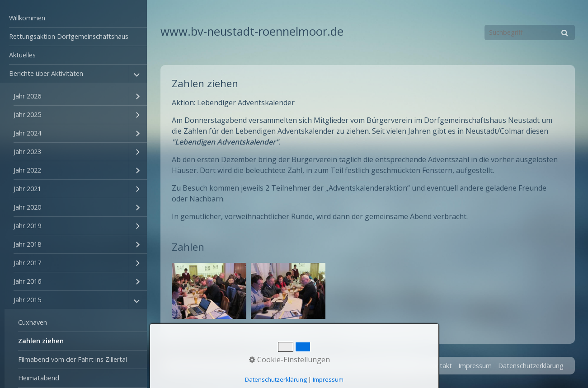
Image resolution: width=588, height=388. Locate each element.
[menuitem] (73, 18)
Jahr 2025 (27, 115)
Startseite (407, 366)
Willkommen (27, 18)
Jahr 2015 (27, 300)
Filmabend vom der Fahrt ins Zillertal (73, 359)
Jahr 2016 (27, 281)
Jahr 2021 (27, 189)
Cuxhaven (33, 322)
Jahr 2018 (27, 244)
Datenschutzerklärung (531, 366)
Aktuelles (22, 55)
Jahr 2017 (27, 263)
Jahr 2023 (27, 152)
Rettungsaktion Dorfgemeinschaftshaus (69, 36)
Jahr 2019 (27, 226)
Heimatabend (39, 378)
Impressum (475, 366)
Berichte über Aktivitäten (46, 73)
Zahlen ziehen (41, 341)
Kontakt (440, 366)
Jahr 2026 (27, 96)
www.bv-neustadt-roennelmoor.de (252, 31)
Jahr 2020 (27, 207)
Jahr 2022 (27, 170)
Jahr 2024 (27, 133)
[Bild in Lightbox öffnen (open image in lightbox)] (209, 291)
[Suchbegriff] (530, 33)
